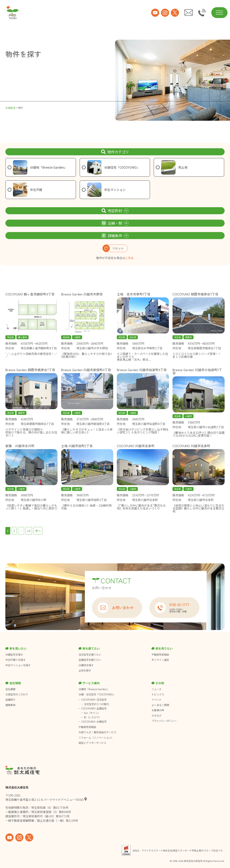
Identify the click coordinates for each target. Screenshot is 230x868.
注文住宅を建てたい (90, 655)
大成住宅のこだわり (17, 694)
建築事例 (10, 705)
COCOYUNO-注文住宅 (94, 700)
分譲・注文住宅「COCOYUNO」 (97, 694)
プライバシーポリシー (164, 721)
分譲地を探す (86, 665)
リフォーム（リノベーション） (96, 738)
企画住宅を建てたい (90, 660)
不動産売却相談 (160, 655)
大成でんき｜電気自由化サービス (98, 732)
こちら (129, 258)
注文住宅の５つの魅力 (96, 704)
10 (29, 531)
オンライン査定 (160, 660)
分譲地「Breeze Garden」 (94, 689)
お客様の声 (158, 710)
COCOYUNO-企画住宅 (94, 708)
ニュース (156, 689)
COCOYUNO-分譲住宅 (94, 722)
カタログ (157, 716)
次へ (38, 531)
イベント (157, 700)
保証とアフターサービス (92, 743)
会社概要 (10, 689)
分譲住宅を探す (14, 655)
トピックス (158, 694)
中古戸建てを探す (15, 660)
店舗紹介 (10, 700)
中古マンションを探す (18, 665)
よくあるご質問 (160, 705)
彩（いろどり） (93, 717)
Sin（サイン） (92, 713)
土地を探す (85, 670)
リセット (113, 248)
